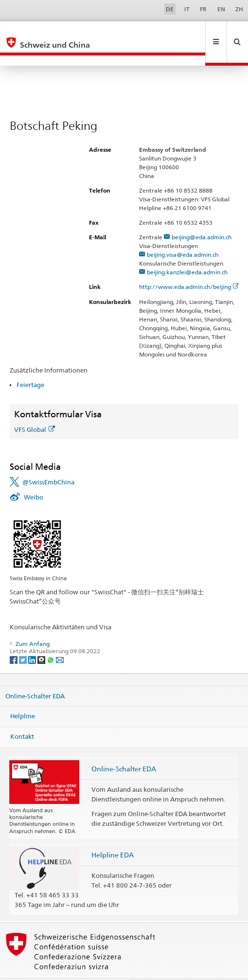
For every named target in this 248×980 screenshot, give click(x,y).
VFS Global (35, 409)
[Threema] (42, 638)
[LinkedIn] (33, 638)
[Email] (60, 638)
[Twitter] (24, 638)
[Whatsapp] (51, 638)
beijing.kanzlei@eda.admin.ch (187, 251)
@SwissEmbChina (48, 461)
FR (203, 9)
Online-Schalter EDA (35, 675)
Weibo (34, 476)
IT (187, 9)
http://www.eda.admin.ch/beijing (189, 266)
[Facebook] (14, 638)
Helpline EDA (113, 834)
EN (221, 9)
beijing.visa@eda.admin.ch (183, 234)
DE (170, 9)
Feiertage (30, 364)
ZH (239, 9)
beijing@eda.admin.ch (202, 216)
